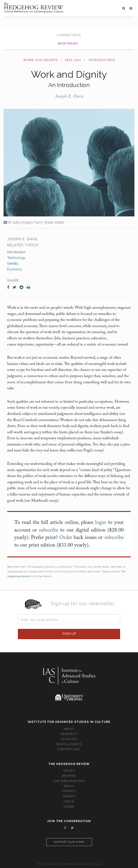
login (101, 523)
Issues (69, 771)
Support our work (69, 842)
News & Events (69, 744)
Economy (15, 269)
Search (69, 796)
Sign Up (69, 634)
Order (66, 538)
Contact (69, 791)
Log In (69, 801)
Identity (13, 264)
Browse (69, 776)
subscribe (49, 530)
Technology (16, 258)
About (69, 729)
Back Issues (68, 43)
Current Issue (69, 35)
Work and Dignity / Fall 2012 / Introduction (69, 60)
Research (69, 734)
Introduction (16, 252)
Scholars (69, 739)
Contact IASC (69, 749)
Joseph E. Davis (69, 97)
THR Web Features (69, 781)
